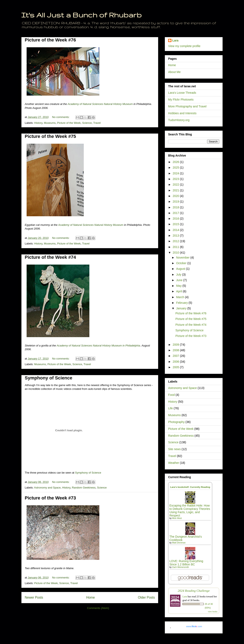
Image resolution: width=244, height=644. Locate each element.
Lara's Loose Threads (182, 93)
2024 (176, 173)
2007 (176, 356)
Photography (176, 422)
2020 (176, 196)
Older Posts (146, 597)
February (182, 303)
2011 (176, 247)
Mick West (177, 518)
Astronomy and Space (47, 488)
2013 (176, 236)
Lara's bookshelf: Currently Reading (190, 487)
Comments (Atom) (98, 608)
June (180, 280)
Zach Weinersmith (180, 567)
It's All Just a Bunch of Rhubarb (81, 15)
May (179, 286)
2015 (176, 224)
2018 (176, 207)
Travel (97, 123)
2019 (176, 202)
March (181, 297)
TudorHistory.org (179, 120)
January (182, 308)
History (38, 123)
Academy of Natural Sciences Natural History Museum (100, 104)
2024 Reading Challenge (194, 591)
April (179, 291)
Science (87, 123)
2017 (176, 213)
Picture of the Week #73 (50, 498)
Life (171, 408)
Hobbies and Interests (182, 113)
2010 (176, 253)
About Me (174, 72)
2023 (176, 179)
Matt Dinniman (179, 543)
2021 (176, 190)
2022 (176, 185)
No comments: (61, 117)
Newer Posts (34, 597)
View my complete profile (184, 46)
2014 (176, 230)
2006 (176, 362)
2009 (176, 345)
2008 (176, 350)
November (183, 258)
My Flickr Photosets (181, 100)
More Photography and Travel (187, 106)
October (182, 263)
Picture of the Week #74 (50, 257)
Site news (174, 449)
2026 (176, 162)
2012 (176, 241)
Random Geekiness (84, 488)
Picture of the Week (69, 123)
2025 (176, 168)
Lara (175, 40)
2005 (176, 367)
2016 (176, 219)
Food (171, 395)
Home (91, 597)
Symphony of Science (49, 378)
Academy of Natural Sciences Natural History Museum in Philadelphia (98, 346)
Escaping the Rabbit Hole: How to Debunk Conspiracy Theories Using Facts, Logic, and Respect (190, 510)
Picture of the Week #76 (50, 40)
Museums (50, 123)
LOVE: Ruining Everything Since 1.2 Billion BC (186, 563)
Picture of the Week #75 (50, 136)
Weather (174, 463)
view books (213, 612)
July (179, 275)
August (181, 269)
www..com (194, 626)
